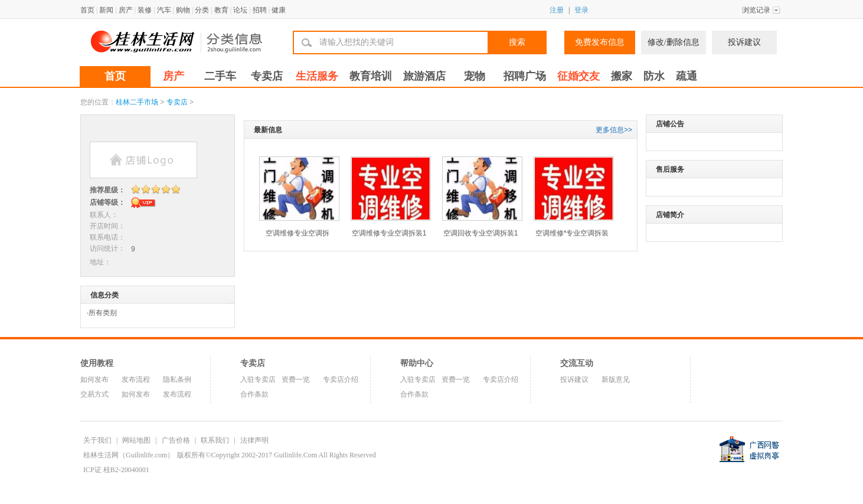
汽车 (164, 10)
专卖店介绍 (341, 379)
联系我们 (215, 440)
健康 (279, 10)
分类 (202, 10)
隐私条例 (177, 379)
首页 (87, 10)
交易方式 (94, 394)
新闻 (106, 10)
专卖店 (267, 76)
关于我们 (97, 440)
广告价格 (176, 440)
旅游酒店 (424, 76)
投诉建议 (744, 42)
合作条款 (254, 394)
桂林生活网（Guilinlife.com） (129, 455)
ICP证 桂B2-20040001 (116, 470)
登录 (581, 10)
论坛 (240, 10)
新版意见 (616, 379)
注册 (557, 10)
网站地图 (136, 440)
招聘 (260, 10)
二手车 (220, 76)
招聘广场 (525, 76)
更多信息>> (614, 130)
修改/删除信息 (674, 42)
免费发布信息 (600, 42)
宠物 (475, 76)
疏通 (687, 76)
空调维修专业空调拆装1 (389, 233)
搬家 (622, 76)
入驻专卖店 (258, 379)
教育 (221, 10)
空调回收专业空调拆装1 (481, 233)
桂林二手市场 (137, 102)
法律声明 (254, 440)
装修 (145, 10)
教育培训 (371, 76)
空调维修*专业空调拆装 (572, 233)
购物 (183, 10)
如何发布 (94, 379)
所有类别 (103, 313)
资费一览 (296, 379)
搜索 (517, 42)
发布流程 (136, 379)
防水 (654, 76)
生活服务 (317, 76)
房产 (126, 10)
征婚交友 (578, 76)
